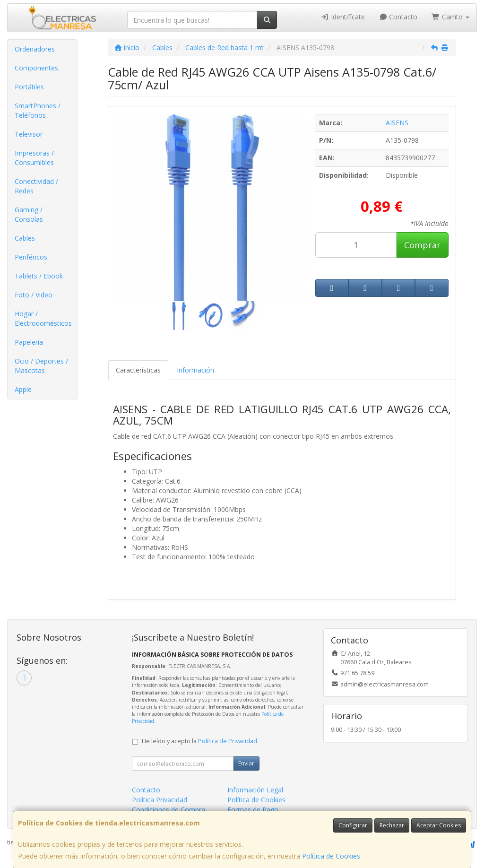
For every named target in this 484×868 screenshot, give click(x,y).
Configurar (353, 825)
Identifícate (343, 17)
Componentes (36, 68)
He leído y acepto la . (200, 741)
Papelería (29, 342)
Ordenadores (35, 49)
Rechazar (392, 825)
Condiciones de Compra (169, 810)
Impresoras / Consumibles (34, 158)
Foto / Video (34, 295)
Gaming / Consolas (29, 214)
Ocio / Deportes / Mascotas (41, 366)
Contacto (398, 17)
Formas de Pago (253, 810)
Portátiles (29, 87)
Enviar (246, 763)
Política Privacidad (160, 800)
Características (138, 370)
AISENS (397, 123)
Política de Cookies (331, 856)
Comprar (422, 245)
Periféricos (31, 257)
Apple (23, 389)
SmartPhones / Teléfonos (38, 110)
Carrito (450, 17)
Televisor (29, 134)
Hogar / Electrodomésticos (43, 318)
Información (195, 370)
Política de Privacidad (228, 741)
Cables (25, 238)
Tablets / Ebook (39, 276)
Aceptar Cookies (439, 825)
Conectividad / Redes (36, 186)
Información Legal (255, 790)
